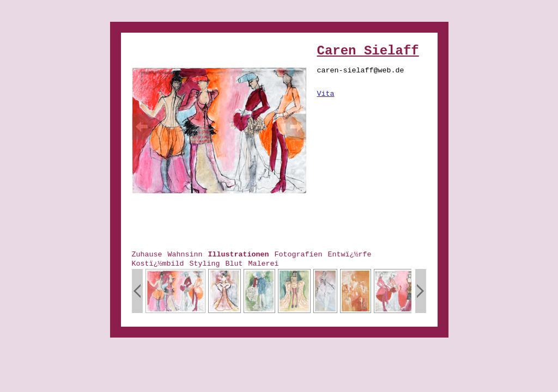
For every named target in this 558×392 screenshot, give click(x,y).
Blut (234, 264)
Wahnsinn (185, 255)
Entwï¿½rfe (349, 255)
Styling (204, 264)
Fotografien (298, 255)
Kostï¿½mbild (158, 264)
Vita (326, 94)
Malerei (263, 264)
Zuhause (147, 255)
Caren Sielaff (368, 51)
